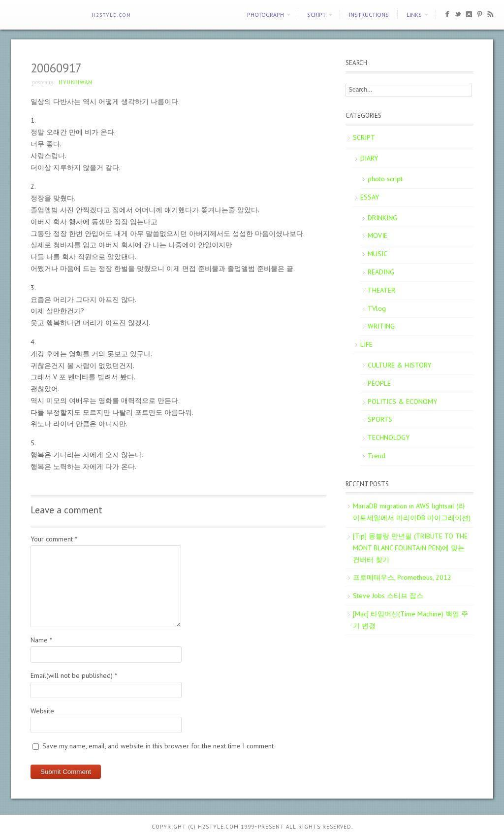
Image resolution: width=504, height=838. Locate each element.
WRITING (381, 326)
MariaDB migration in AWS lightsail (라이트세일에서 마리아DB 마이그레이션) (412, 512)
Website (42, 711)
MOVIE (378, 235)
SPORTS (380, 419)
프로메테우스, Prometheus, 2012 (402, 577)
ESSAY (370, 197)
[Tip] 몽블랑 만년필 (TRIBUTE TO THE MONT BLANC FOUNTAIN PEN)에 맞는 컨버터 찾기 (410, 548)
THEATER (381, 290)
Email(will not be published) (74, 675)
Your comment (54, 539)
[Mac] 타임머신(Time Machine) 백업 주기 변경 (410, 620)
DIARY (369, 158)
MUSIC (378, 254)
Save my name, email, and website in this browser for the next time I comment (158, 746)
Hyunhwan (76, 82)
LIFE (366, 344)
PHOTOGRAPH (266, 15)
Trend (377, 456)
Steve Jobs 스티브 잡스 (388, 596)
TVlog (377, 308)
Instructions (369, 15)
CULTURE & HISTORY (399, 365)
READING (381, 272)
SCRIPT (316, 15)
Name (41, 640)
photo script (385, 179)
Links (414, 15)
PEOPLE (379, 383)
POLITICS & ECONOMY (402, 402)
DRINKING (382, 218)
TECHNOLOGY (389, 437)
